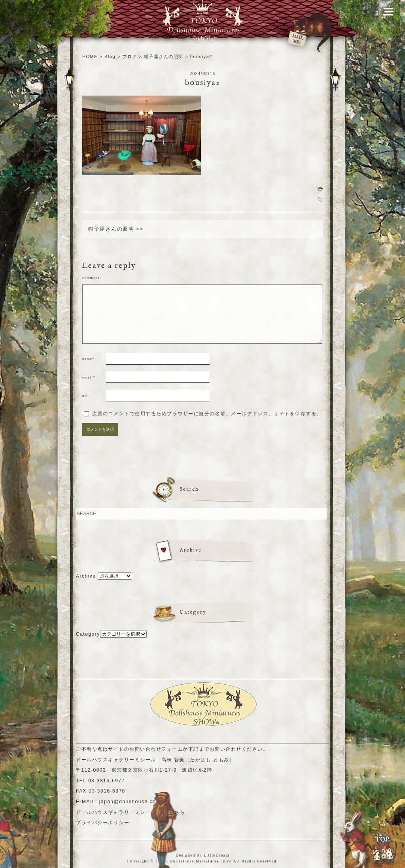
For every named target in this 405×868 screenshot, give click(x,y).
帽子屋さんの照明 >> (116, 229)
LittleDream (217, 855)
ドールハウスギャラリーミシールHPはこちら (131, 812)
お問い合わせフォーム (156, 749)
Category (88, 634)
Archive (86, 576)
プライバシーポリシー (103, 823)
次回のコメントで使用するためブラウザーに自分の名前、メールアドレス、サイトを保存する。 (207, 414)
